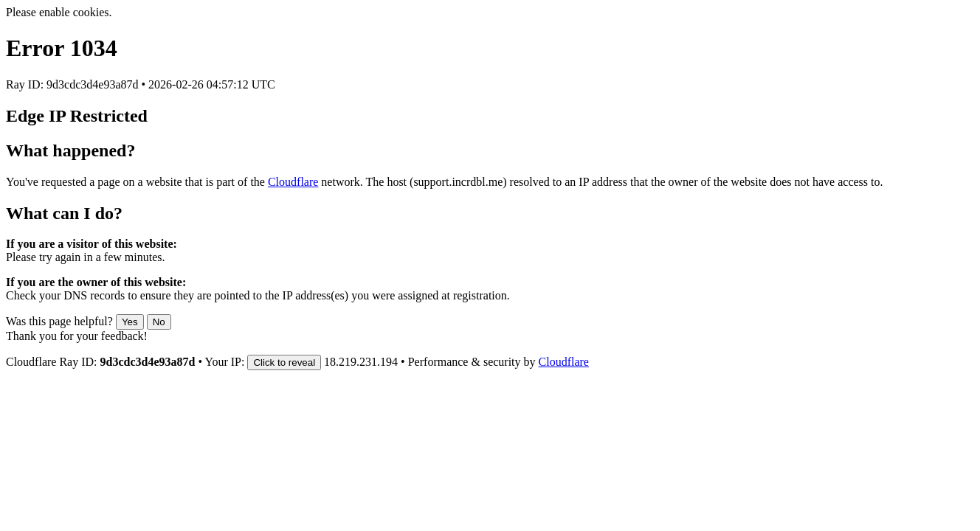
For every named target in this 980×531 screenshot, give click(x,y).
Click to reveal (284, 362)
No (159, 322)
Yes (130, 322)
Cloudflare (293, 182)
